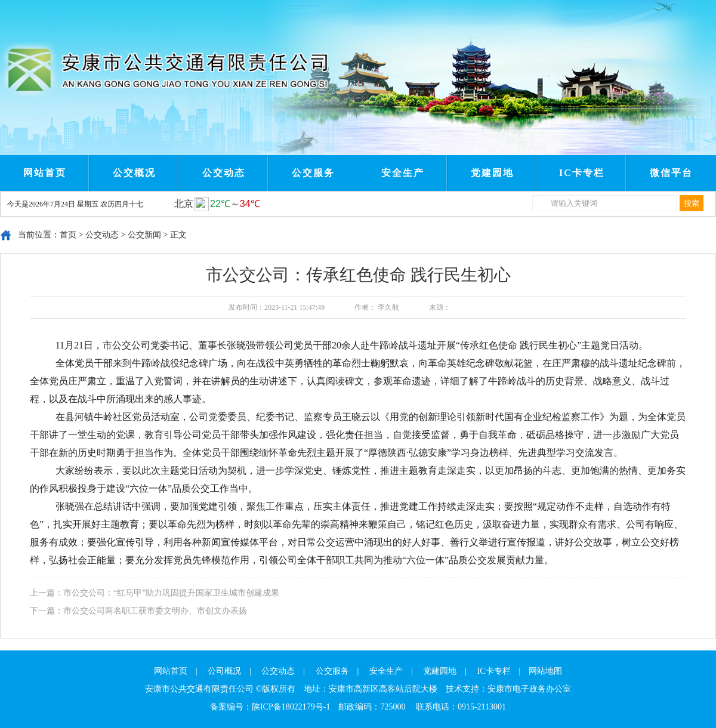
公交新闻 (144, 235)
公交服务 (313, 173)
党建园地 (492, 173)
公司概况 (224, 671)
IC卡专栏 (582, 173)
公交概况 (134, 173)
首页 (68, 235)
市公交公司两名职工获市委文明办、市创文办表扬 (155, 611)
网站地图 (545, 671)
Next (261, 11)
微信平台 (671, 173)
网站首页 (45, 173)
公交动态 (224, 173)
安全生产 (403, 173)
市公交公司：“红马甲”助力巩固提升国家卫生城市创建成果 (171, 593)
